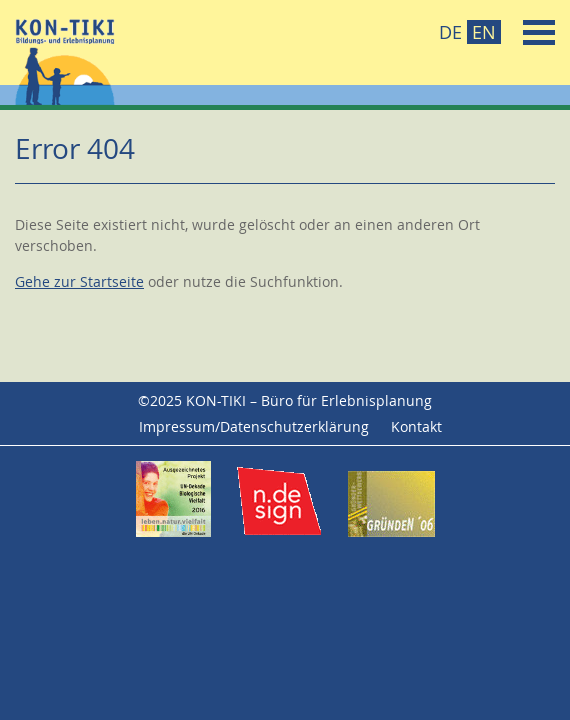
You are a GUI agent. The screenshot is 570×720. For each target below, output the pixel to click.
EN (484, 32)
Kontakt (416, 426)
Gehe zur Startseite (79, 281)
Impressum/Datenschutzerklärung (254, 426)
